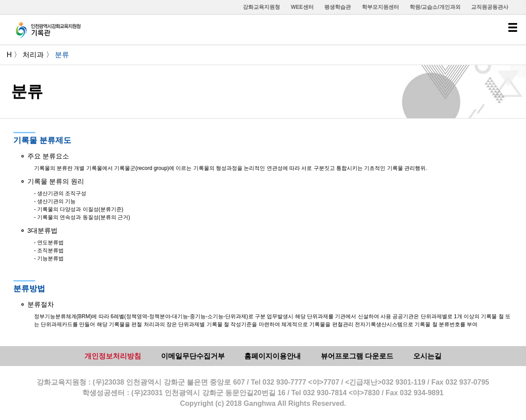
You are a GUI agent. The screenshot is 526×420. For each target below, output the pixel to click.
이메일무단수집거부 (193, 356)
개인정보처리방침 (113, 356)
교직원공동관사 (490, 7)
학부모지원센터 (380, 7)
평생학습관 (338, 7)
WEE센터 (302, 7)
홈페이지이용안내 (273, 356)
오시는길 (427, 356)
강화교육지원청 (261, 7)
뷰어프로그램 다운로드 (357, 356)
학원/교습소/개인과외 (435, 7)
